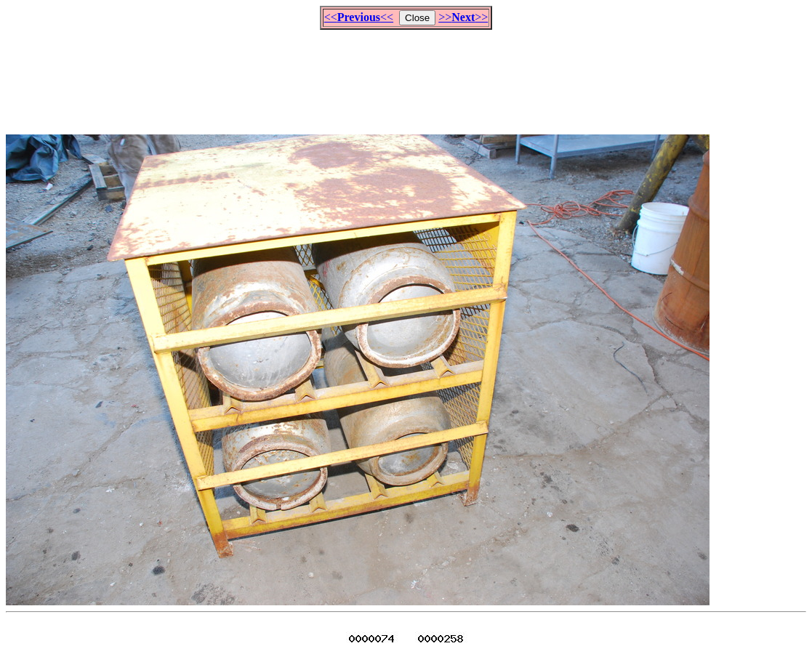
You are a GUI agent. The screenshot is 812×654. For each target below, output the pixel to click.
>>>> (463, 17)
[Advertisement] (406, 76)
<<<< (359, 17)
